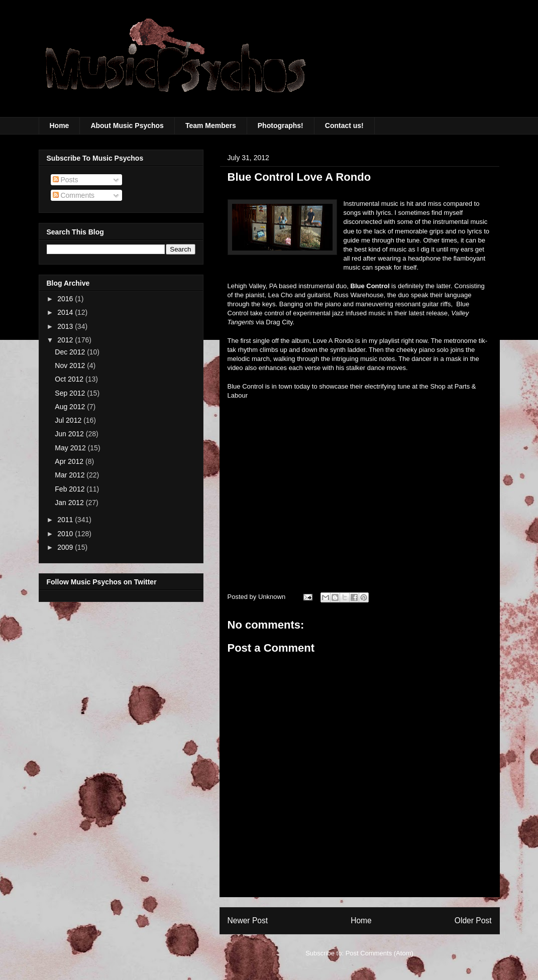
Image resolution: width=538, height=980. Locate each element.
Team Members (211, 126)
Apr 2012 (70, 461)
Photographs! (281, 126)
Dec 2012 (71, 352)
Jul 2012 (69, 420)
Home (60, 126)
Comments (74, 195)
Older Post (473, 921)
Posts (66, 180)
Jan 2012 (70, 503)
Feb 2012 (71, 489)
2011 (66, 520)
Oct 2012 (70, 379)
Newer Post (248, 921)
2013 (66, 326)
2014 (66, 312)
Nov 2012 (71, 365)
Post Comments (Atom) (380, 953)
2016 (66, 299)
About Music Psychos (127, 126)
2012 (66, 340)
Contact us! (344, 126)
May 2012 (71, 448)
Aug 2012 (71, 407)
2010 (66, 534)
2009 (66, 547)
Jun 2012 (70, 434)
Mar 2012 (71, 475)
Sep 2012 (71, 393)
